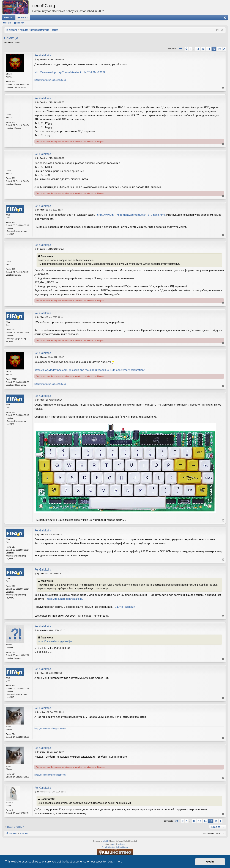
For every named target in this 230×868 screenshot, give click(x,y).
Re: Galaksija (43, 55)
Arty (114, 844)
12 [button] (198, 49)
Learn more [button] (115, 862)
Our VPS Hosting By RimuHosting (115, 847)
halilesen (121, 844)
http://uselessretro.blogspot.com (50, 729)
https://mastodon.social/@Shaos (50, 80)
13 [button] (203, 49)
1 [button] (190, 49)
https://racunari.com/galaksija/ (65, 599)
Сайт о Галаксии (125, 607)
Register (20, 23)
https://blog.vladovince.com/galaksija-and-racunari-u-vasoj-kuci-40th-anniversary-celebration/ (90, 370)
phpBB (106, 841)
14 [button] (209, 49)
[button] (180, 49)
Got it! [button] (210, 862)
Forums (24, 18)
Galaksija (11, 38)
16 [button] (219, 49)
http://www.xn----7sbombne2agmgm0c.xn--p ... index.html (131, 215)
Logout (8, 23)
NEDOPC (9, 18)
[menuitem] (225, 18)
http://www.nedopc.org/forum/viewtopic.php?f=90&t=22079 (70, 72)
